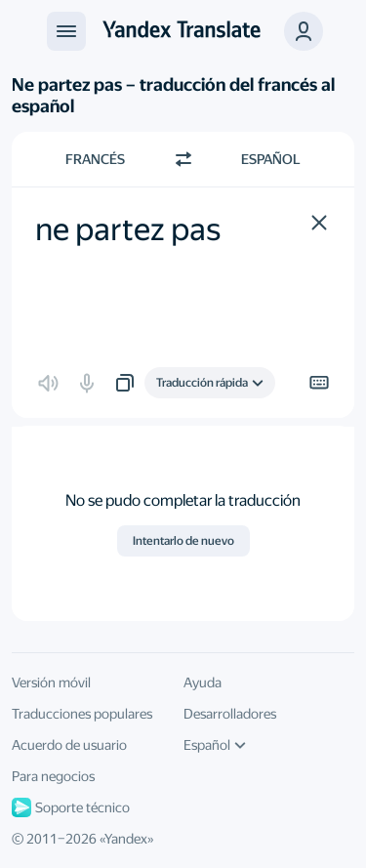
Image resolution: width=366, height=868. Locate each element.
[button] (319, 223)
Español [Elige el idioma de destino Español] (271, 159)
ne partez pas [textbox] (128, 229)
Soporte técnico (71, 807)
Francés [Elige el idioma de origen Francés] (95, 159)
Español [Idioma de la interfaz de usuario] (215, 745)
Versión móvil (51, 682)
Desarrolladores (230, 714)
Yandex (126, 839)
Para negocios (53, 776)
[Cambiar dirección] (183, 159)
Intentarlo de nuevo (183, 541)
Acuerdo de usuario (69, 745)
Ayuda (203, 682)
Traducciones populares (82, 714)
